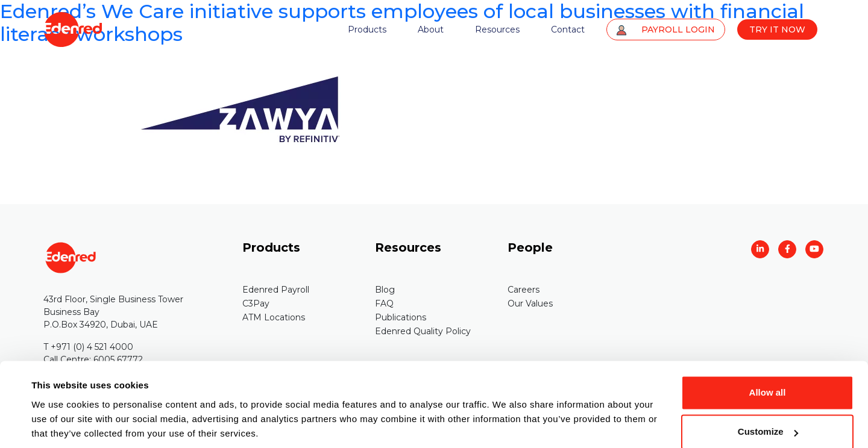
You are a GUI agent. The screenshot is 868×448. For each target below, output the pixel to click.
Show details (59, 424)
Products (367, 30)
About (431, 30)
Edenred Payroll (276, 290)
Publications (401, 317)
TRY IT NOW (777, 30)
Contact (568, 30)
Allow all (768, 350)
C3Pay (256, 303)
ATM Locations (274, 317)
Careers (524, 290)
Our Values (530, 303)
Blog (385, 290)
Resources (497, 30)
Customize (768, 389)
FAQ (384, 303)
